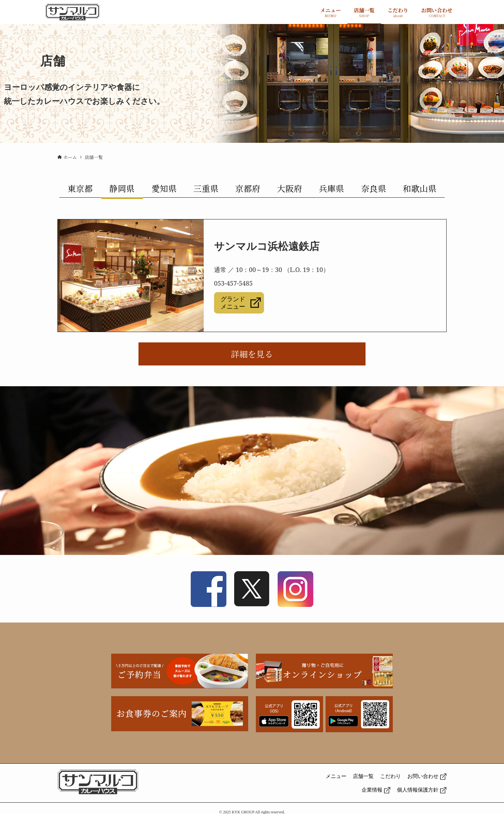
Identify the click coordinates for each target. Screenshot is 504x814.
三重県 (206, 188)
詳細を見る (252, 354)
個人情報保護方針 (418, 790)
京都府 (248, 188)
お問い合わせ (423, 776)
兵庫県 (331, 188)
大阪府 (290, 188)
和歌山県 (420, 188)
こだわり (390, 776)
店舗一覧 (363, 776)
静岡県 (122, 188)
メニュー (336, 776)
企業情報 (372, 790)
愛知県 (164, 188)
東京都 (80, 188)
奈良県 (374, 188)
